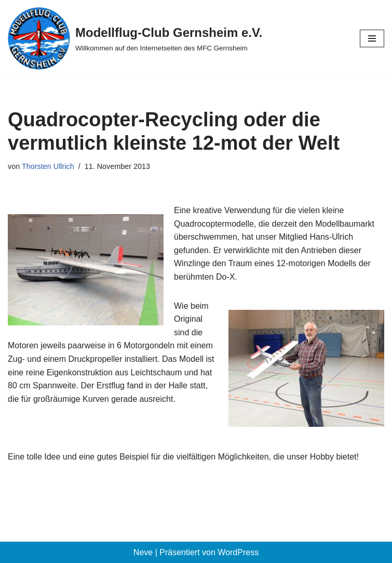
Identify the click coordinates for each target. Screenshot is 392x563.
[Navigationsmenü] (372, 38)
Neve (143, 552)
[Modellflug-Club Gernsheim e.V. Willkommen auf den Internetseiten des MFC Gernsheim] (135, 38)
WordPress (238, 552)
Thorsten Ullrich (48, 166)
